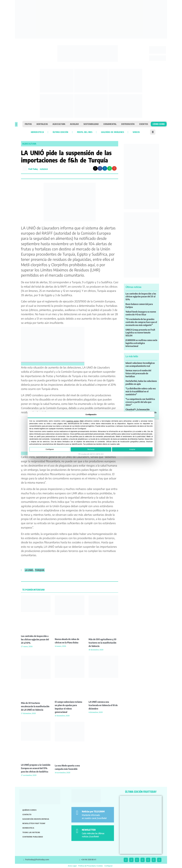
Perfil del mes (85, 132)
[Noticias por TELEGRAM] (77, 813)
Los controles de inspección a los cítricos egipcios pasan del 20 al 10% (35, 639)
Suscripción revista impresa (36, 819)
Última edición (61, 132)
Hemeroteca (37, 132)
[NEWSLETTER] (77, 831)
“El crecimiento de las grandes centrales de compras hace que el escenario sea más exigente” (141, 322)
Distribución (128, 124)
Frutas (28, 124)
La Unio (29, 570)
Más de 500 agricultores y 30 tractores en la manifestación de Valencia (102, 643)
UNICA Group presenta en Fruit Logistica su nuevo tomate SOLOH (140, 333)
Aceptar (132, 449)
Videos (136, 132)
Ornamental (110, 124)
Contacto (27, 814)
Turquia (40, 570)
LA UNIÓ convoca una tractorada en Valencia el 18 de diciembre (103, 705)
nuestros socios (73, 421)
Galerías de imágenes (112, 132)
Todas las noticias (31, 832)
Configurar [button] (108, 866)
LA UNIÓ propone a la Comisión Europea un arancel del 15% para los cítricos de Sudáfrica (36, 768)
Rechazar (91, 449)
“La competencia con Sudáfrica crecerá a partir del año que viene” (140, 402)
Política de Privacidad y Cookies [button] (91, 866)
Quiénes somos (29, 810)
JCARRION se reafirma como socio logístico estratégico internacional (141, 343)
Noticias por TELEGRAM (93, 811)
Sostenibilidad (91, 124)
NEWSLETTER (89, 830)
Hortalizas (42, 124)
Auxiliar (74, 124)
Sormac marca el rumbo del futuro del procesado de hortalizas (138, 373)
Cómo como (159, 124)
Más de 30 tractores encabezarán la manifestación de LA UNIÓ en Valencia (35, 706)
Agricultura (59, 124)
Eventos (144, 124)
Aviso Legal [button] (72, 866)
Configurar (50, 449)
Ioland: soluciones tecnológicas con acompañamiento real (140, 364)
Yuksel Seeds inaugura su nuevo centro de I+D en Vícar (141, 313)
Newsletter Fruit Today (34, 823)
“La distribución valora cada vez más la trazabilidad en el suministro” (141, 391)
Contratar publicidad (33, 837)
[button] (16, 124)
